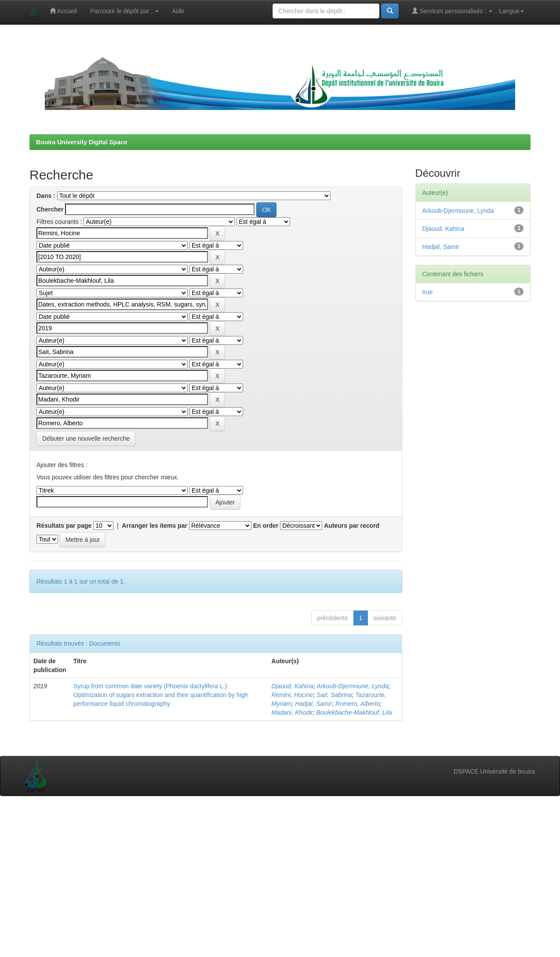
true (428, 292)
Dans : (46, 196)
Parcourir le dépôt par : (124, 11)
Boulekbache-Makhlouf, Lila (354, 712)
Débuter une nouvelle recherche (86, 438)
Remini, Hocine (293, 695)
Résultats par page (64, 526)
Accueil (63, 11)
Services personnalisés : (452, 11)
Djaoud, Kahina (293, 686)
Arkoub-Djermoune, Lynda (353, 686)
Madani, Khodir (292, 712)
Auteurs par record (352, 526)
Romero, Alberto (358, 704)
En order (266, 526)
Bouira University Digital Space (82, 142)
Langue (511, 11)
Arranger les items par (155, 526)
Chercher (50, 209)
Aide (178, 11)
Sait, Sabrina (334, 695)
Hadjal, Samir (313, 704)
